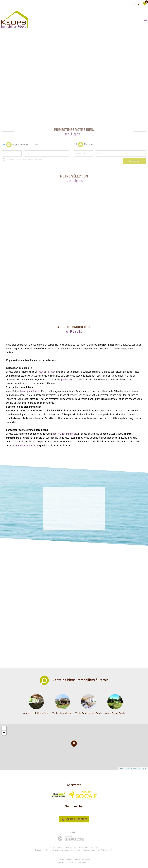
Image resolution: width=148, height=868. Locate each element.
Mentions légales (52, 850)
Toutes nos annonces (92, 850)
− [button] (4, 733)
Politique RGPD (107, 850)
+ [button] (4, 728)
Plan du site (40, 850)
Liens (75, 850)
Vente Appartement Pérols (89, 713)
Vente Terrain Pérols (115, 713)
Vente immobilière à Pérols (36, 713)
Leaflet (121, 768)
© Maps (129, 768)
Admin (80, 850)
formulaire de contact (26, 446)
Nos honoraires (66, 850)
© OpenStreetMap (141, 768)
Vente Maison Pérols (62, 713)
